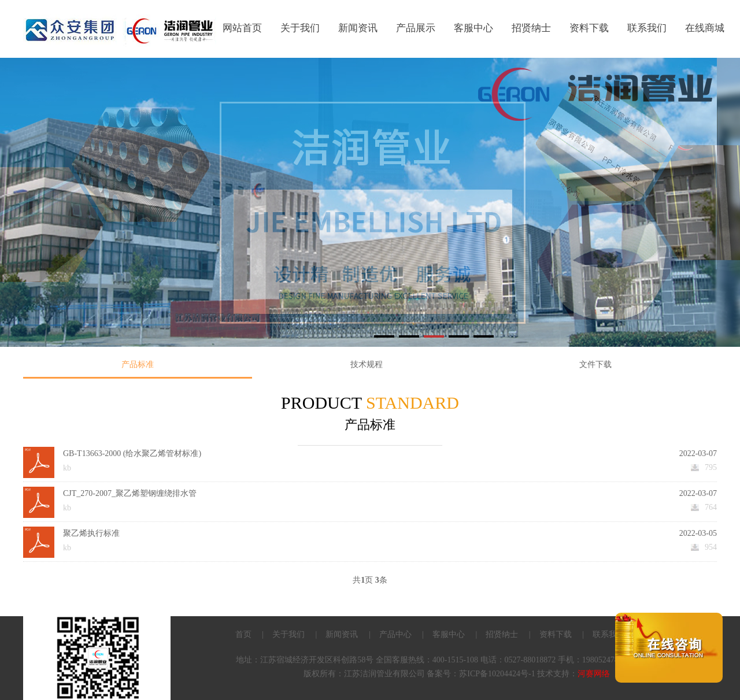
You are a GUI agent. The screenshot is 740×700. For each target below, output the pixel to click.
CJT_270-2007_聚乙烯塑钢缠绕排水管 (130, 493)
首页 (243, 634)
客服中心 (473, 28)
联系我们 (647, 28)
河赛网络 (594, 674)
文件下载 (595, 364)
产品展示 (416, 28)
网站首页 (242, 28)
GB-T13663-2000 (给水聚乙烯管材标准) (132, 453)
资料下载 (589, 28)
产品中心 (395, 634)
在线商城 (705, 28)
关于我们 (300, 28)
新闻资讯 (358, 28)
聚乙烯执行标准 (91, 533)
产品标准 (138, 364)
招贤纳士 (531, 28)
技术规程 (367, 364)
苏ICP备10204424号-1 (497, 674)
